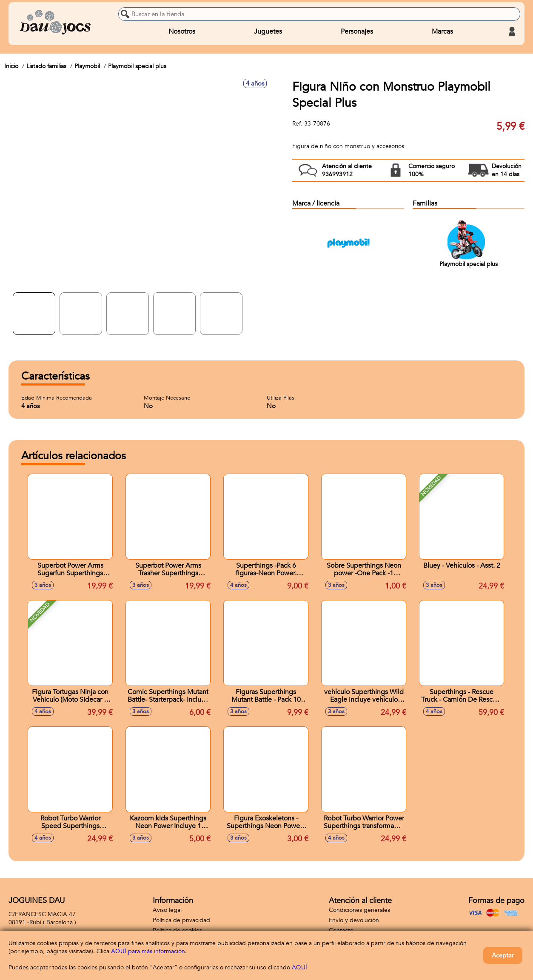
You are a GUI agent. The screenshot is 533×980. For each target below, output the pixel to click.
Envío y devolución (354, 920)
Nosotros (182, 31)
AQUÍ (299, 967)
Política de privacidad (181, 920)
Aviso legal (167, 910)
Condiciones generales (359, 910)
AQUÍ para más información (148, 951)
